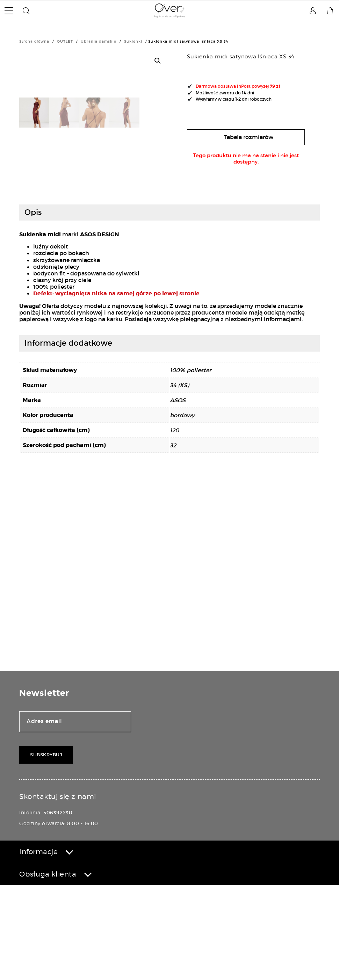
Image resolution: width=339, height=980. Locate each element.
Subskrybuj (46, 849)
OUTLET (65, 41)
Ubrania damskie (99, 41)
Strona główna (34, 41)
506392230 (58, 907)
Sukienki (133, 41)
